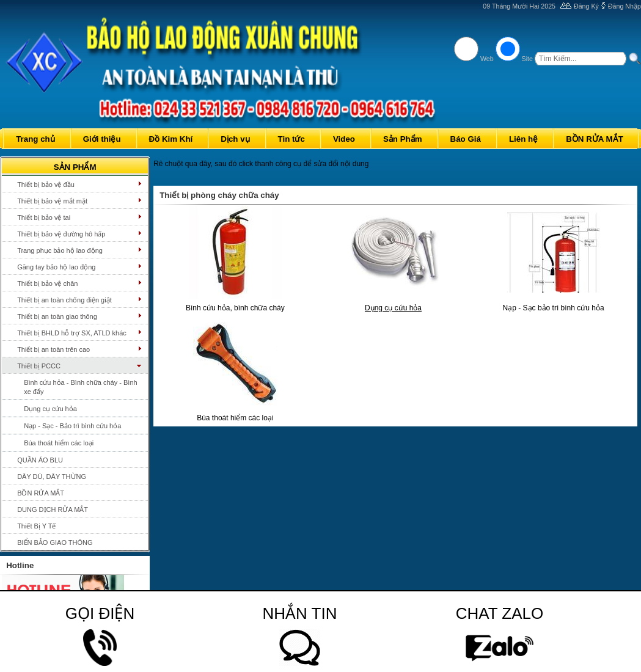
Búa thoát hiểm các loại (59, 443)
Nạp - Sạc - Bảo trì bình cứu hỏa (72, 426)
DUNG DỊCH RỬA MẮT (53, 509)
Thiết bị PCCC (39, 366)
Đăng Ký (586, 6)
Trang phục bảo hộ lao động (60, 250)
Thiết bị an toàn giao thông (57, 316)
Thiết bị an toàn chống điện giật (64, 300)
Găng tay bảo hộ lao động (56, 267)
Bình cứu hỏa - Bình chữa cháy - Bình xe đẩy (80, 387)
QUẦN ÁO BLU (40, 460)
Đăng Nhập (625, 6)
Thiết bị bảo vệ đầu (46, 184)
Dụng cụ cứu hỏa (50, 409)
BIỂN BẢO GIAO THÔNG (55, 542)
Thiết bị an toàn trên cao (53, 349)
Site (527, 59)
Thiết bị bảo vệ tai (44, 217)
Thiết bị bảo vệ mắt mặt (52, 201)
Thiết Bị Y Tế (36, 526)
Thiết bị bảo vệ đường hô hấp (61, 234)
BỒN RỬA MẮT (41, 493)
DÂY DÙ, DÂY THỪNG (52, 477)
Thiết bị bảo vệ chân (47, 283)
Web (487, 59)
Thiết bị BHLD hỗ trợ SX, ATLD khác (72, 333)
